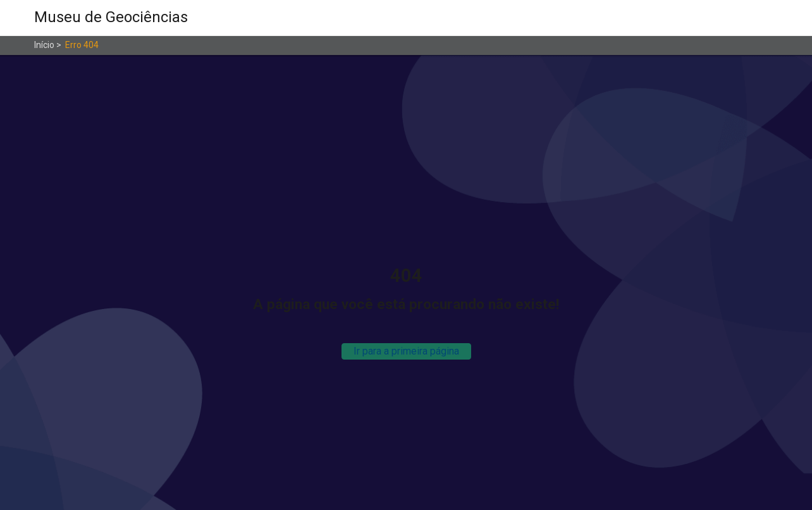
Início (44, 45)
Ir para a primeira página (406, 351)
